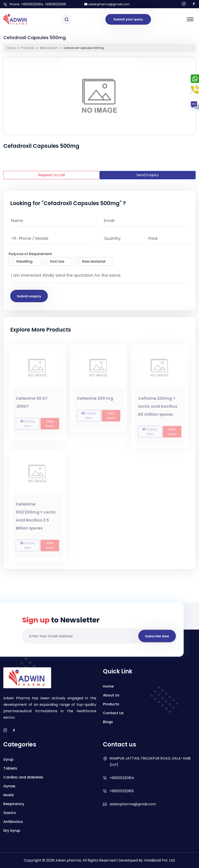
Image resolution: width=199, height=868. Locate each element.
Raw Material (91, 261)
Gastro (10, 813)
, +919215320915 (54, 4)
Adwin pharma (68, 860)
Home (11, 48)
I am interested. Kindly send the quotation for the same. (99, 276)
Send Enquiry (148, 175)
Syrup (8, 759)
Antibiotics (13, 822)
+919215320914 (32, 4)
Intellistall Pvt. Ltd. (160, 860)
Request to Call (51, 175)
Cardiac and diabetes (23, 777)
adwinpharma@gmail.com (107, 4)
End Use (54, 261)
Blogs (108, 722)
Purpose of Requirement (30, 254)
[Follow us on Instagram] (184, 4)
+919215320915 (122, 791)
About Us (111, 695)
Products (28, 48)
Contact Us (113, 713)
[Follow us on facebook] (194, 4)
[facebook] (14, 731)
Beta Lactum (49, 48)
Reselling (21, 261)
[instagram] (5, 731)
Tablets (10, 768)
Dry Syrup (12, 831)
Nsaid (8, 795)
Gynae (9, 786)
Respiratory (14, 804)
